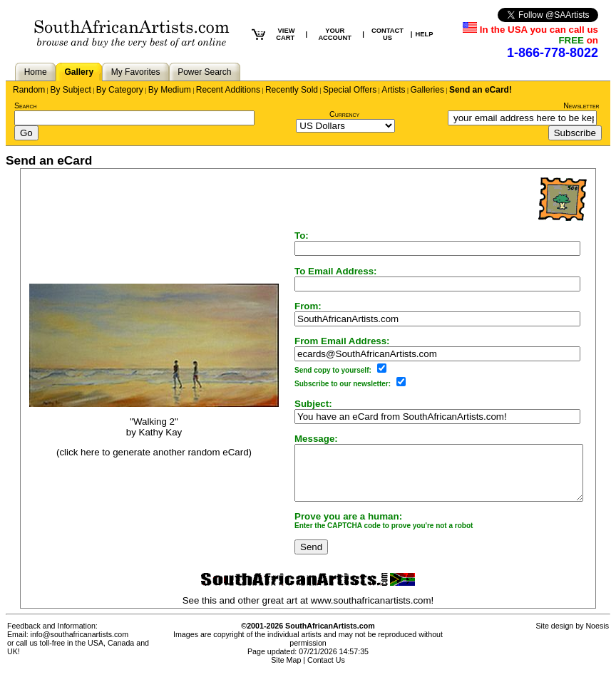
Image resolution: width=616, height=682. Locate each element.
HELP (424, 34)
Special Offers (350, 90)
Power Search (204, 72)
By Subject (70, 90)
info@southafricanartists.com (80, 645)
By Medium (170, 90)
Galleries (427, 90)
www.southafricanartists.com (374, 611)
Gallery (79, 72)
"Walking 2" (140, 427)
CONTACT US (387, 34)
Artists (393, 90)
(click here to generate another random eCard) (140, 458)
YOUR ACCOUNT (335, 34)
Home (36, 72)
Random (29, 90)
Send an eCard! (481, 90)
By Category (120, 90)
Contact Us (326, 671)
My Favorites (136, 72)
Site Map (286, 671)
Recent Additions (228, 90)
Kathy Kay (147, 437)
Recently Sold (292, 90)
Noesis (597, 636)
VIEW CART (285, 34)
